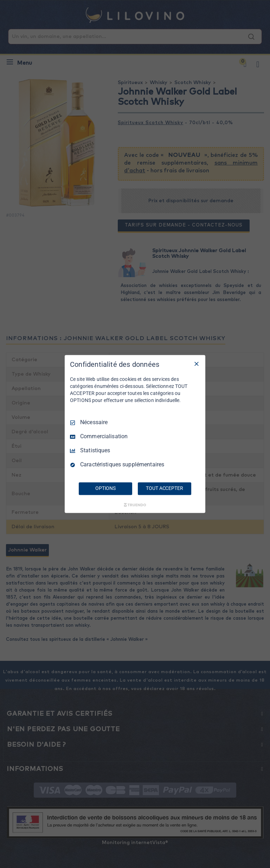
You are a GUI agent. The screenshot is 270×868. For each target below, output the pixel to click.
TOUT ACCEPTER (164, 489)
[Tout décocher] (197, 364)
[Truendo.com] (135, 505)
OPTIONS (105, 489)
